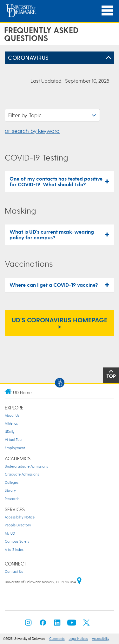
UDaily (10, 432)
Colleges (12, 482)
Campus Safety (17, 541)
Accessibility (101, 639)
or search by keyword (32, 130)
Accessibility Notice (20, 517)
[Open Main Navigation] (107, 11)
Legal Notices (78, 639)
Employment (15, 448)
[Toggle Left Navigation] (109, 58)
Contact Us (14, 571)
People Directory (18, 525)
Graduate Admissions (22, 474)
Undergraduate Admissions (26, 466)
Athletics (11, 423)
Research (12, 499)
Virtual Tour (14, 439)
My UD (10, 533)
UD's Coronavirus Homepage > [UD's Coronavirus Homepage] (60, 323)
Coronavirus (28, 57)
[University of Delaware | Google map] (79, 582)
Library (10, 490)
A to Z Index (14, 549)
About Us (12, 415)
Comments (57, 639)
